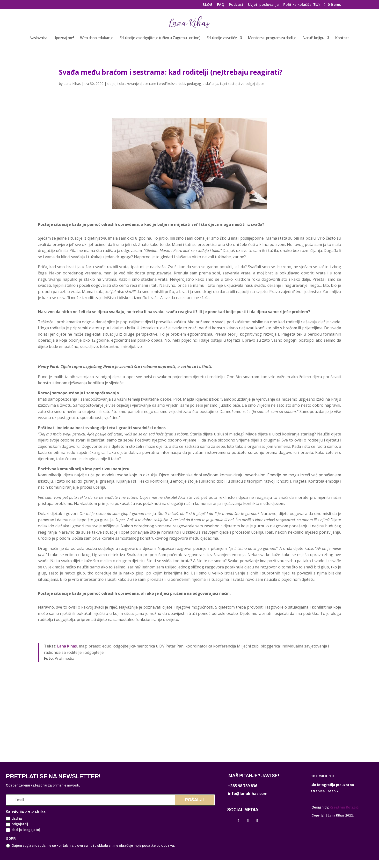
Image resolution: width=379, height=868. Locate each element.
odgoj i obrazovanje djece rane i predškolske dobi (146, 84)
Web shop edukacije (97, 38)
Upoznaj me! (64, 38)
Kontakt (342, 38)
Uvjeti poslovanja (263, 5)
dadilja (14, 819)
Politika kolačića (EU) (301, 5)
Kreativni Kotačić (344, 807)
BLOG (208, 5)
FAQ (221, 5)
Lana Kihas (72, 84)
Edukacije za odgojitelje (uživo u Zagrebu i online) (160, 38)
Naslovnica (38, 38)
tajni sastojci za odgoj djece (242, 84)
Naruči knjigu (313, 38)
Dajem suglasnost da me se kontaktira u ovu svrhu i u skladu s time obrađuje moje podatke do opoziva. (90, 846)
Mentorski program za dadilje (272, 38)
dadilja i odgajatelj (23, 830)
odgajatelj (17, 824)
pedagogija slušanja (203, 84)
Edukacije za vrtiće (222, 38)
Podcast (236, 5)
